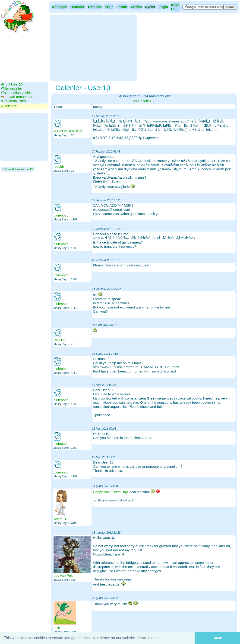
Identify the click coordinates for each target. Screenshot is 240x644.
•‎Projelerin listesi (14, 101)
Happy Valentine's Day (110, 492)
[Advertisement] (93, 47)
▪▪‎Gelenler (9, 106)
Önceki (143, 101)
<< (135, 101)
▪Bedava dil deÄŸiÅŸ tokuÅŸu (18, 169)
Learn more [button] (147, 638)
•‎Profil (12, 84)
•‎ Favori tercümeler (17, 97)
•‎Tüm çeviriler (11, 88)
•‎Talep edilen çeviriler (17, 93)
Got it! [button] (217, 638)
